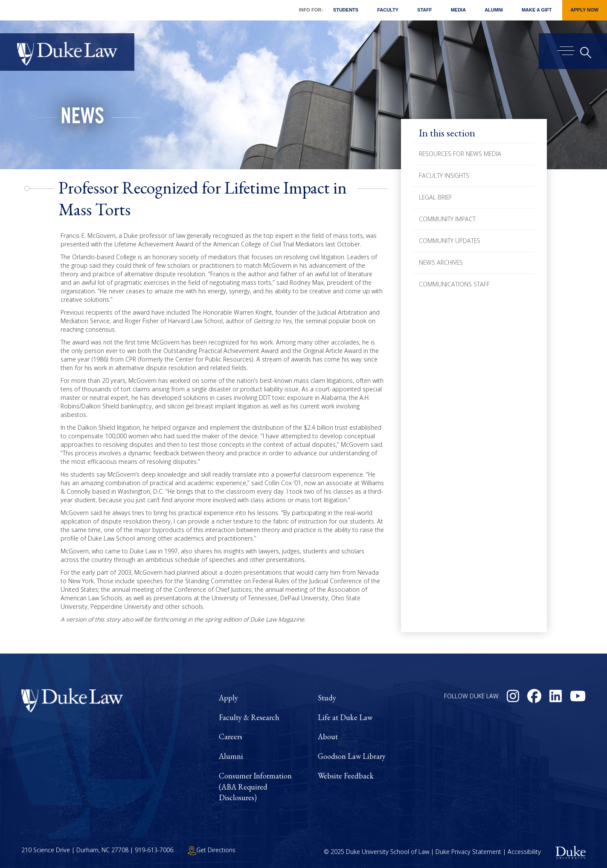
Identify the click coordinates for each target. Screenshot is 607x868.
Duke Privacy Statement (468, 852)
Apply (228, 698)
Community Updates (450, 241)
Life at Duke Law (345, 717)
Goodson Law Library (352, 756)
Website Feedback (346, 776)
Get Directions (212, 850)
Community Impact (447, 219)
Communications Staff (454, 284)
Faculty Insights (444, 175)
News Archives (441, 262)
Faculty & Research (249, 717)
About (328, 736)
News (82, 119)
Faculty (388, 10)
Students (346, 10)
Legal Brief (436, 197)
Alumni (494, 10)
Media (458, 10)
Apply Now (585, 10)
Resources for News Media (460, 154)
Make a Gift (537, 10)
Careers (231, 736)
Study (327, 698)
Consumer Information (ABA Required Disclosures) (255, 787)
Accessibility (524, 852)
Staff (425, 10)
